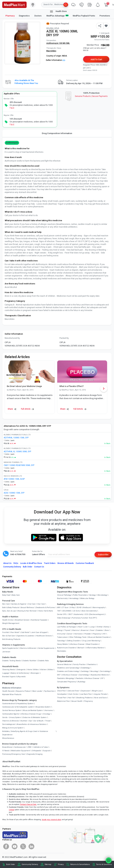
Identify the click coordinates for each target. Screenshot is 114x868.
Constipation (62, 694)
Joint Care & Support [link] (39, 632)
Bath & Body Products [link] (11, 608)
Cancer (70, 634)
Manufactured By (12, 338)
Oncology (47, 714)
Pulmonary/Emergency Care (14, 754)
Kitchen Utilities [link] (47, 670)
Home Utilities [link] (33, 670)
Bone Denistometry (89, 611)
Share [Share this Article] (12, 409)
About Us (7, 563)
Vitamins (76, 630)
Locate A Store (31, 563)
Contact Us (39, 567)
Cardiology (85, 671)
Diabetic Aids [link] (43, 661)
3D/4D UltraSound (84, 608)
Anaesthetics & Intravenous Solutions (32, 724)
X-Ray (72, 608)
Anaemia (85, 630)
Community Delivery (12, 567)
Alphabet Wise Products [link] (12, 694)
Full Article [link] (27, 409)
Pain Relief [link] (15, 632)
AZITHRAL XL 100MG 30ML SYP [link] (17, 452)
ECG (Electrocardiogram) (95, 614)
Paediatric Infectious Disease (87, 678)
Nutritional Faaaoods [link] (39, 620)
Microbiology (102, 595)
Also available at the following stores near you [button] (26, 82)
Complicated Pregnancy (67, 682)
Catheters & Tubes (41, 747)
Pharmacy (10, 16)
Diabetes (100, 630)
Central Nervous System (12, 710)
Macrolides (51, 51)
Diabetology (85, 668)
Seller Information (55, 60)
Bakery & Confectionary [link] (20, 673)
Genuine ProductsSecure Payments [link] (91, 96)
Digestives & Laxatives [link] (25, 636)
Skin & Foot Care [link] (9, 636)
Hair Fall (71, 698)
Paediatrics (92, 664)
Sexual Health (77, 701)
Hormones (49, 710)
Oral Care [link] (32, 604)
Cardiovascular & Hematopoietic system (18, 707)
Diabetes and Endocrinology (68, 671)
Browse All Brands (66, 563)
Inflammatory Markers (95, 648)
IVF (102, 678)
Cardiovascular (20, 747)
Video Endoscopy (64, 618)
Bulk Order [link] (11, 864)
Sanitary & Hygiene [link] (19, 604)
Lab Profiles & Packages (67, 627)
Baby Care (16, 595)
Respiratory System (43, 707)
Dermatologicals (9, 724)
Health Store (58, 11)
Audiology (82, 682)
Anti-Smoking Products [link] (11, 639)
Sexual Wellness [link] (27, 608)
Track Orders (50, 563)
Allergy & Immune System (13, 728)
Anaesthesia (7, 747)
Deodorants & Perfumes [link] (45, 608)
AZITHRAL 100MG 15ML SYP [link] (16, 438)
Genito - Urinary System (12, 717)
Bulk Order (27, 567)
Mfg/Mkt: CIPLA (53, 28)
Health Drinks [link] (8, 620)
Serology (93, 595)
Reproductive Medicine (100, 675)
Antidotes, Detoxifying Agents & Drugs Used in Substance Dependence (25, 733)
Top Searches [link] (49, 691)
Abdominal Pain (63, 701)
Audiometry (79, 614)
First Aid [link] (6, 632)
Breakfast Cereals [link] (22, 620)
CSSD (30, 747)
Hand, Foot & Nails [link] (46, 611)
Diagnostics (25, 16)
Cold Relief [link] (25, 632)
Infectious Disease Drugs (31, 714)
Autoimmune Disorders (67, 648)
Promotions (105, 16)
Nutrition (24, 721)
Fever (92, 630)
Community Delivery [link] (30, 864)
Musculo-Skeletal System (33, 710)
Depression (86, 691)
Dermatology (105, 671)
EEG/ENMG (67, 611)
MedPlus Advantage (58, 16)
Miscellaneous (8, 738)
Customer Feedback (85, 563)
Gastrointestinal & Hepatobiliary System (18, 704)
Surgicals (47, 751)
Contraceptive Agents (11, 714)
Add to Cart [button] (96, 59)
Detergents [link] (21, 670)
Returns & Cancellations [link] (80, 864)
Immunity (61, 634)
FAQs (16, 563)
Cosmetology (84, 675)
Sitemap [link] (48, 864)
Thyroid (67, 630)
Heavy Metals (62, 644)
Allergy (60, 630)
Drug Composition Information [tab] (57, 133)
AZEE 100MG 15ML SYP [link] (14, 493)
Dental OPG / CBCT (65, 614)
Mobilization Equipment (21, 751)
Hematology (74, 598)
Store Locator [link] (37, 691)
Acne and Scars (101, 698)
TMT (59, 611)
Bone (107, 630)
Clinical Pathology (64, 595)
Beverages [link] (35, 673)
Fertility (99, 627)
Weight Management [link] (11, 623)
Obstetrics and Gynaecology (68, 668)
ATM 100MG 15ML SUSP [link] (14, 479)
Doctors (38, 16)
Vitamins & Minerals (11, 721)
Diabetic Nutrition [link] (29, 661)
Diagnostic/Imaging (35, 754)
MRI (59, 608)
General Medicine (64, 664)
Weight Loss (97, 691)
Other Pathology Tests (78, 637)
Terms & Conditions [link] (104, 864)
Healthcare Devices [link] (44, 636)
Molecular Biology (87, 598)
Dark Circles (73, 694)
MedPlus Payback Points (84, 16)
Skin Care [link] (6, 604)
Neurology (94, 671)
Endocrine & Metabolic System (35, 717)
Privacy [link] (61, 864)
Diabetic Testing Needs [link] (12, 661)
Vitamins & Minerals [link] (28, 648)
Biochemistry (62, 598)
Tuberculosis (62, 637)
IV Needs (6, 751)
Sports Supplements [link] (10, 648)
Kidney (107, 627)
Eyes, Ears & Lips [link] (9, 611)
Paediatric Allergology (66, 678)
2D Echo (77, 611)
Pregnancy (97, 634)
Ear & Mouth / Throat (42, 721)
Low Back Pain (86, 694)
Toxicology (61, 641)
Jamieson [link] (6, 652)
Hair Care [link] (41, 604)
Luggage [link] (6, 673)
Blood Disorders (92, 644)
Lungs (92, 627)
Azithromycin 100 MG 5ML (58, 43)
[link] (14, 4)
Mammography (99, 608)
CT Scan (65, 608)
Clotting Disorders (74, 641)
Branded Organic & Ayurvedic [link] (14, 677)
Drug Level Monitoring (91, 641)
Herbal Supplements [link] (46, 648)
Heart (80, 627)
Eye (31, 721)
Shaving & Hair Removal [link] (27, 611)
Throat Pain (62, 698)
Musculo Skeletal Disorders (99, 637)
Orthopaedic (37, 751)
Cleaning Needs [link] (9, 670)
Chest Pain (61, 691)
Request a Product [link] (23, 691)
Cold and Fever (73, 691)
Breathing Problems (84, 698)
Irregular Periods (100, 694)
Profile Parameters (80, 595)
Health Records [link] (8, 691)
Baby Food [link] (6, 595)
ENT (59, 675)
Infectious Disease (77, 644)
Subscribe (103, 554)
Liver (86, 627)
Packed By (64, 338)
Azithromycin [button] (12, 143)
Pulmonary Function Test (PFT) (84, 618)
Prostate (88, 634)
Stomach (81, 648)
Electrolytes (62, 651)
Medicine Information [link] (12, 688)
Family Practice (79, 664)
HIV (104, 634)
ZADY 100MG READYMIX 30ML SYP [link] (19, 465)
